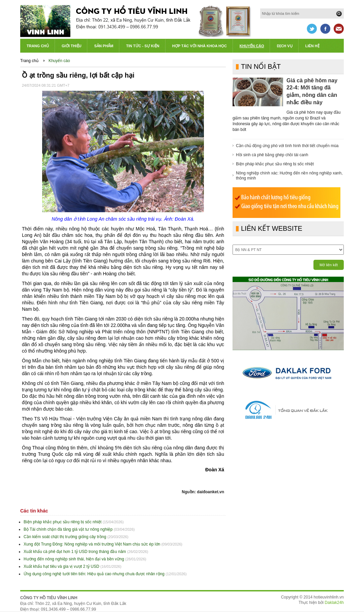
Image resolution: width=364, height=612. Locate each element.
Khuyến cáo (252, 46)
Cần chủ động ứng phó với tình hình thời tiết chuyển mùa (287, 146)
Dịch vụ (284, 46)
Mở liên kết (329, 265)
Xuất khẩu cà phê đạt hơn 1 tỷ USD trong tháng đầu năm (75, 552)
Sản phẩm (104, 46)
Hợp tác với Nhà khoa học (200, 46)
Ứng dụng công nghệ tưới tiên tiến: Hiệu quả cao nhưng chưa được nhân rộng (94, 574)
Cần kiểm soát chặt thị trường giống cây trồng (65, 537)
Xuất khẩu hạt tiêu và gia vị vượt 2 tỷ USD (61, 566)
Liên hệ (312, 46)
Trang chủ (38, 46)
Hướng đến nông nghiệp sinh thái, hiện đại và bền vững (74, 559)
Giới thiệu (71, 46)
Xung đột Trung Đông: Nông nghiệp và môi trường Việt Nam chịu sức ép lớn (92, 544)
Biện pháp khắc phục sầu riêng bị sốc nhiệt (63, 522)
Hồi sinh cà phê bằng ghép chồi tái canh (272, 155)
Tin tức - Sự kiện (143, 46)
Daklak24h (334, 603)
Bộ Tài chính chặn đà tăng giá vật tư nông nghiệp (68, 529)
